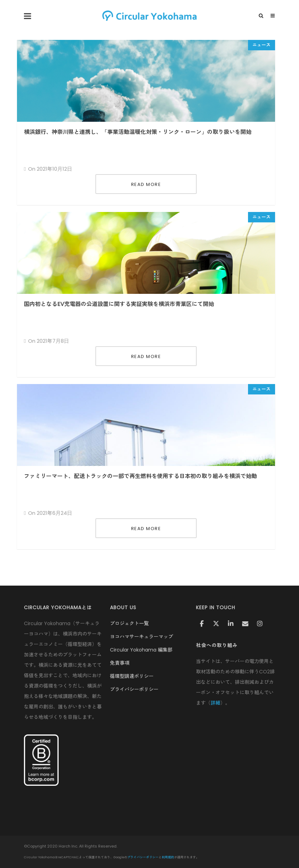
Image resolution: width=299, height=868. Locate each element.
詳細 (215, 703)
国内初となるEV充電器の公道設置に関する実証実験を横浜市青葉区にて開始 (119, 304)
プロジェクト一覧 (129, 623)
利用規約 (168, 857)
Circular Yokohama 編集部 (141, 650)
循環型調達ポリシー (132, 676)
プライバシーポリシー (134, 689)
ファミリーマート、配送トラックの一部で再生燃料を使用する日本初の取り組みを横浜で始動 (140, 476)
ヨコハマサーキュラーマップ (142, 637)
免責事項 (120, 663)
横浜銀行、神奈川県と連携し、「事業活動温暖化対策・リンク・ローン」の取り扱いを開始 (138, 132)
